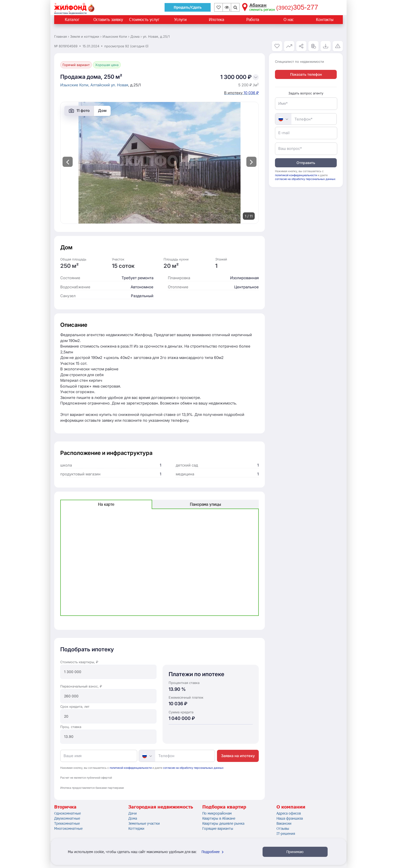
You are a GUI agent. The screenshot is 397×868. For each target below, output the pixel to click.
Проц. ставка (71, 727)
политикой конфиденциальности (131, 768)
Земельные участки (144, 823)
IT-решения (286, 833)
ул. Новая (120, 85)
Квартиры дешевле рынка (223, 823)
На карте (106, 504)
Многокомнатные (68, 828)
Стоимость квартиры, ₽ (79, 662)
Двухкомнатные (67, 818)
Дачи (133, 813)
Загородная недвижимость (161, 807)
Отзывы (283, 828)
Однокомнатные (67, 813)
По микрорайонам (217, 813)
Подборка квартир (224, 807)
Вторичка (65, 807)
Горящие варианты (218, 828)
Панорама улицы (205, 504)
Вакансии (284, 823)
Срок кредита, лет (75, 706)
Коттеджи (136, 828)
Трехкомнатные (67, 823)
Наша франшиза (290, 818)
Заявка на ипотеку (238, 756)
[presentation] (68, 162)
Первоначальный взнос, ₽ (81, 686)
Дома (133, 818)
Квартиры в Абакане (219, 818)
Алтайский (101, 85)
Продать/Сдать (188, 7)
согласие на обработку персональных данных (193, 768)
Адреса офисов (289, 813)
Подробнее (213, 852)
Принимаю (295, 852)
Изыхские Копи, (75, 85)
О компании (291, 807)
